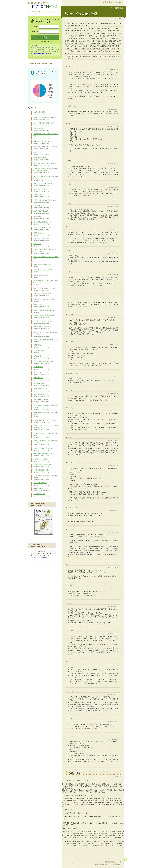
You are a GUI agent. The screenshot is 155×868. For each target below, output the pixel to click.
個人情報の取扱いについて (113, 862)
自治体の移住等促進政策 (41, 212)
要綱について (41, 245)
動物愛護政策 (41, 218)
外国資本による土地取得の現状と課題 (44, 119)
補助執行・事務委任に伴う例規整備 (44, 311)
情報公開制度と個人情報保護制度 (43, 363)
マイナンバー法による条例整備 (43, 449)
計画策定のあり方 (41, 234)
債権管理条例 (41, 346)
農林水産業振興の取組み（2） (42, 223)
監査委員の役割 (41, 379)
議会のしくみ (41, 373)
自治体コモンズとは (113, 2)
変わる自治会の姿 (41, 207)
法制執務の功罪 (41, 368)
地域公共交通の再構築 (41, 159)
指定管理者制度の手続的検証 (42, 328)
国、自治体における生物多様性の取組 (44, 164)
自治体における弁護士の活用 (42, 295)
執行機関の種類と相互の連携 (42, 322)
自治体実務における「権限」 (42, 240)
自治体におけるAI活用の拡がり (42, 185)
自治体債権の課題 (41, 395)
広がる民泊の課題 (39, 352)
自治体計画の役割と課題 (40, 276)
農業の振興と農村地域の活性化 (42, 142)
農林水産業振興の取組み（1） (42, 229)
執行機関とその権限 (41, 495)
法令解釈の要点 (41, 196)
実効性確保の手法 (41, 384)
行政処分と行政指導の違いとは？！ (44, 455)
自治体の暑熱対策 (41, 129)
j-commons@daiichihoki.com (41, 53)
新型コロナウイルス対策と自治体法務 (44, 300)
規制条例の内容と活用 (41, 390)
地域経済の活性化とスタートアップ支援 (45, 148)
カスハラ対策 (41, 153)
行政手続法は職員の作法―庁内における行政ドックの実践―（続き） (46, 171)
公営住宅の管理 (41, 306)
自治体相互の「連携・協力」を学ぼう (45, 421)
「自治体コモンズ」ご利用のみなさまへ (40, 63)
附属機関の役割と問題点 (41, 460)
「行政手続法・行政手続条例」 (42, 466)
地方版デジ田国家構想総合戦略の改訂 (44, 201)
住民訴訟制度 (41, 357)
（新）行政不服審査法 (41, 484)
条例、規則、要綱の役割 (41, 190)
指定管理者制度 (41, 489)
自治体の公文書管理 (41, 113)
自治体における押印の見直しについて (44, 289)
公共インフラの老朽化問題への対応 (44, 124)
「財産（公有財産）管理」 (41, 471)
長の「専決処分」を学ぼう (42, 401)
